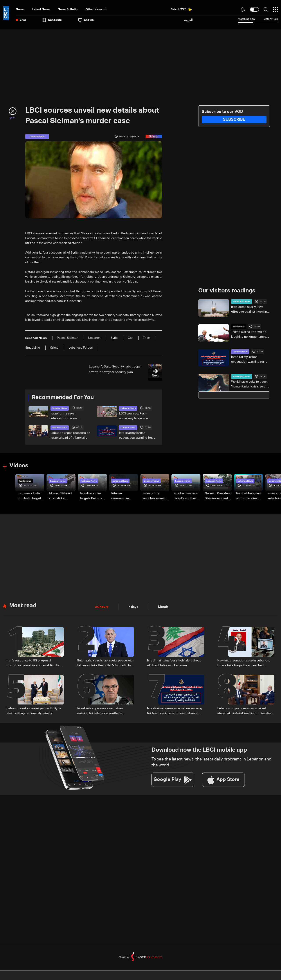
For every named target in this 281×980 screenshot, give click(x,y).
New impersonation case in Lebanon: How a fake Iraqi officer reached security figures (244, 663)
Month (161, 607)
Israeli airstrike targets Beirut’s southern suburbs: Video (93, 496)
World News (239, 327)
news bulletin (68, 9)
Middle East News (242, 302)
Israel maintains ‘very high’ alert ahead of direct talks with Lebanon (174, 663)
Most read (23, 605)
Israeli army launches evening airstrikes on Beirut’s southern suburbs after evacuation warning (155, 496)
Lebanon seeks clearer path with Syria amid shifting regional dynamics (34, 710)
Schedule (52, 20)
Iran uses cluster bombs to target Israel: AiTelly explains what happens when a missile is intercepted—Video (29, 496)
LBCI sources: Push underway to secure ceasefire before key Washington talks (134, 416)
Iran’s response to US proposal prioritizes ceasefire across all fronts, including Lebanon (33, 663)
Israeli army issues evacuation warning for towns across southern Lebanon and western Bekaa (136, 436)
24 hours (101, 607)
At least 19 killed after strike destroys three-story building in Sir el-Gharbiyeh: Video (61, 496)
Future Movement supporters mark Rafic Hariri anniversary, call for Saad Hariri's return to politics (249, 496)
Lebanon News (60, 408)
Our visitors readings (227, 291)
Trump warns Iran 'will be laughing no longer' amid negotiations (249, 335)
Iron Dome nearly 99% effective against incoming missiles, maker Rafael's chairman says (250, 310)
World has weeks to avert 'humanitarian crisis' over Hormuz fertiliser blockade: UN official (249, 385)
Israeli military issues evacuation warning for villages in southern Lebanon (100, 711)
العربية (188, 20)
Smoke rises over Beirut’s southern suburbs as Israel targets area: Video (186, 496)
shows (86, 20)
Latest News (41, 9)
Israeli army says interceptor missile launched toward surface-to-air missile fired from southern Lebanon (69, 416)
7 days (132, 607)
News (20, 9)
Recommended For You (63, 398)
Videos (19, 466)
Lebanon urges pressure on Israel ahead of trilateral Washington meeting (70, 436)
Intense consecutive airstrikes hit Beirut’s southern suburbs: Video (123, 496)
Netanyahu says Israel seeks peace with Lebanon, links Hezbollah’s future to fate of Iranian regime (105, 663)
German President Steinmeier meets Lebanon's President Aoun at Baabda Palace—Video (218, 496)
